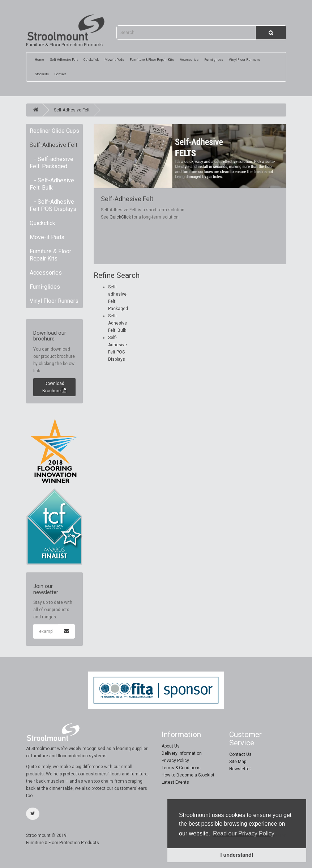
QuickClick (120, 217)
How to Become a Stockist (188, 775)
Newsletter (240, 769)
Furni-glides (214, 60)
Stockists (42, 74)
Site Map (238, 762)
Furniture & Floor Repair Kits (152, 60)
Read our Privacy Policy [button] (244, 833)
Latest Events (175, 782)
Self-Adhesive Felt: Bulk (117, 323)
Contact (60, 74)
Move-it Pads (114, 60)
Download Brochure (54, 387)
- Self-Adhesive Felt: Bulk (52, 184)
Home (39, 60)
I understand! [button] (237, 855)
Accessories (189, 60)
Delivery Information (182, 753)
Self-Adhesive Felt (64, 60)
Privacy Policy (175, 761)
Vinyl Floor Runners (244, 60)
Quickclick (91, 60)
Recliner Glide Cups (54, 131)
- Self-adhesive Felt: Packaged (52, 163)
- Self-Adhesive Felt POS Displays (53, 205)
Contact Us (240, 754)
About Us (171, 746)
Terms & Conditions (181, 768)
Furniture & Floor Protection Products (66, 31)
